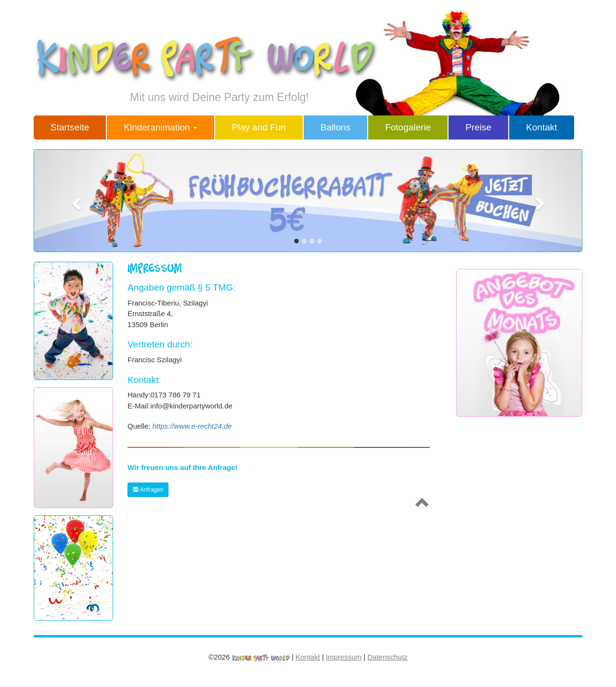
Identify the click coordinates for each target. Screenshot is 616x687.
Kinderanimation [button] (160, 127)
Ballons (335, 127)
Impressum (344, 657)
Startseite (70, 127)
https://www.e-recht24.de (192, 426)
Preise (478, 127)
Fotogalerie (408, 127)
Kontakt (541, 127)
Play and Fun (259, 127)
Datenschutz (387, 657)
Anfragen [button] (148, 490)
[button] (75, 201)
